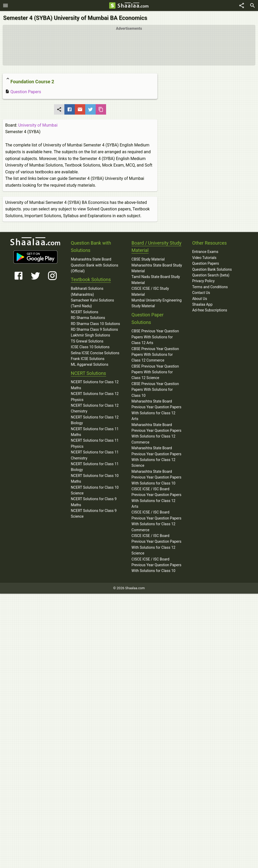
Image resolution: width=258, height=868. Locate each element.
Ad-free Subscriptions (210, 310)
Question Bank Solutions (212, 269)
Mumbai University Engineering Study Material (157, 303)
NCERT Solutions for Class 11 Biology (95, 467)
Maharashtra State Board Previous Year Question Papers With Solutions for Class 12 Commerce (156, 433)
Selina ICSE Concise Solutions (95, 353)
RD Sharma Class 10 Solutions (96, 324)
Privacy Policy (203, 281)
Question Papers (23, 92)
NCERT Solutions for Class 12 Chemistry (95, 408)
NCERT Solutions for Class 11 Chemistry (95, 455)
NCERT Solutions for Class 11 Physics (95, 443)
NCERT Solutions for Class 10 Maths (95, 479)
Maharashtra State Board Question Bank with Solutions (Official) (95, 265)
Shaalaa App (202, 304)
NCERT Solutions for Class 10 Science (95, 490)
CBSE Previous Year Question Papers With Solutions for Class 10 (155, 390)
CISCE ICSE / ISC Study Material (150, 291)
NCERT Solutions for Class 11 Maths (95, 432)
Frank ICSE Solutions (88, 359)
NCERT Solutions (85, 312)
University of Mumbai (38, 125)
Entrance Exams (205, 252)
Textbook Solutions (91, 279)
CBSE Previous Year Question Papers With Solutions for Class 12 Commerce (155, 355)
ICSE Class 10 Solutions (90, 347)
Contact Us (201, 293)
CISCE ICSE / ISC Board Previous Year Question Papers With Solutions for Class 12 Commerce (156, 521)
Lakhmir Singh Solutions (91, 335)
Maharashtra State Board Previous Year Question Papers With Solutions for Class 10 (156, 477)
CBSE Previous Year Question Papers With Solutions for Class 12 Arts (155, 337)
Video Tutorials (204, 258)
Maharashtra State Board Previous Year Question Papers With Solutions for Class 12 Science (156, 457)
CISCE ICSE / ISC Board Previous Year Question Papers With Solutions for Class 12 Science (156, 544)
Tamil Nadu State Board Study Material (156, 280)
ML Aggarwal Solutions (90, 364)
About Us (199, 299)
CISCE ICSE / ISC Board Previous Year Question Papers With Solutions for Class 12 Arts (156, 498)
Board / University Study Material (157, 247)
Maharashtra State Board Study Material (157, 268)
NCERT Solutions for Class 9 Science (94, 513)
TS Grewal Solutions (87, 341)
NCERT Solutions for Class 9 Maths (94, 502)
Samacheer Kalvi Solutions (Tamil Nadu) (93, 303)
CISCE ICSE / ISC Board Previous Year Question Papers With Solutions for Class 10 (156, 565)
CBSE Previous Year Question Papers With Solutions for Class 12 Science (155, 372)
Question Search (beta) (211, 275)
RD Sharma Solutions (88, 318)
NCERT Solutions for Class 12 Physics (95, 397)
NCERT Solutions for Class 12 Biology (95, 420)
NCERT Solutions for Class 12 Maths (95, 385)
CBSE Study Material (148, 259)
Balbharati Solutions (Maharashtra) (87, 291)
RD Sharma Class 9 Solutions (94, 329)
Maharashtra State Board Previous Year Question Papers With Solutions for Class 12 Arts (156, 410)
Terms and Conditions (210, 287)
